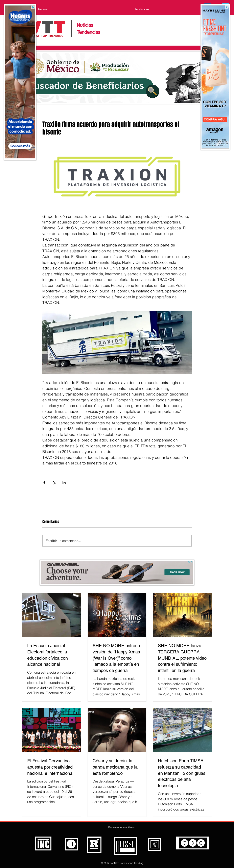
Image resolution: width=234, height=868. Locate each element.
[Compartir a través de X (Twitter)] (54, 483)
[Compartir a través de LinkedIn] (64, 483)
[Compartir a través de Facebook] (44, 483)
